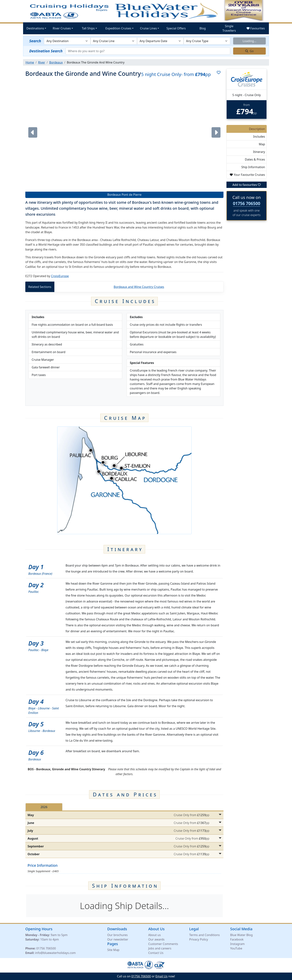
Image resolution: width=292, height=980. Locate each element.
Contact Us (156, 953)
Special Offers (176, 28)
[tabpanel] (124, 835)
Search (35, 41)
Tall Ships (88, 28)
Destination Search (46, 51)
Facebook (237, 939)
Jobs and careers (160, 948)
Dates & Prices (255, 159)
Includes (259, 137)
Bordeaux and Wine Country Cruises (139, 287)
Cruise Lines (149, 28)
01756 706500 (247, 203)
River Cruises (62, 28)
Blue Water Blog (241, 935)
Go (250, 51)
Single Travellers (229, 28)
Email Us (162, 976)
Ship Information (253, 167)
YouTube (236, 948)
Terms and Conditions (204, 935)
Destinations (35, 28)
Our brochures (117, 935)
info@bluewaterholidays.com (55, 953)
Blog (203, 28)
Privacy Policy (199, 939)
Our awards (156, 939)
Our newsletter (118, 939)
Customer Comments (163, 944)
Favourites (256, 28)
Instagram (237, 944)
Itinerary (259, 152)
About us (154, 935)
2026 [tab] (44, 807)
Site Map (113, 950)
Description (257, 129)
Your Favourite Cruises (247, 175)
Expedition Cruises (118, 28)
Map (262, 144)
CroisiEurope (60, 276)
